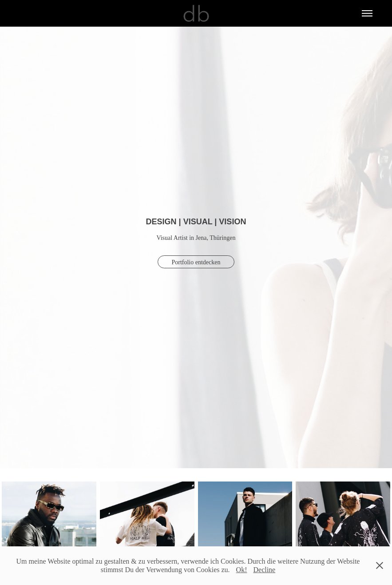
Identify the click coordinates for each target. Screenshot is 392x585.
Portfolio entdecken (196, 262)
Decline (264, 570)
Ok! (242, 570)
